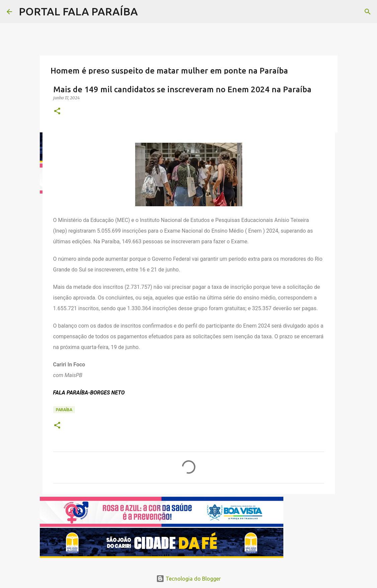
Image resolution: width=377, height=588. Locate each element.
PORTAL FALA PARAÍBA (78, 11)
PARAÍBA (64, 410)
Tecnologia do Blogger (188, 579)
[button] (57, 111)
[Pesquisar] (368, 12)
